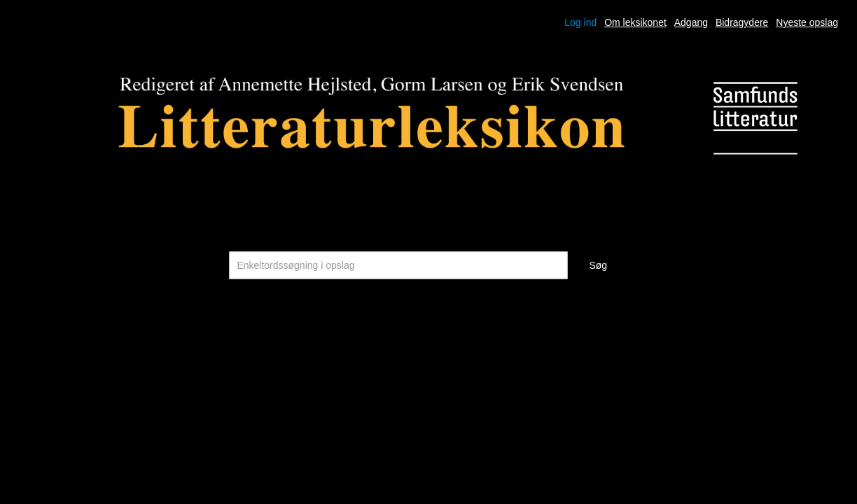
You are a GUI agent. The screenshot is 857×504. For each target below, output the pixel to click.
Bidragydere (742, 22)
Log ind (580, 22)
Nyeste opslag (807, 22)
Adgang (691, 22)
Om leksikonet (635, 22)
